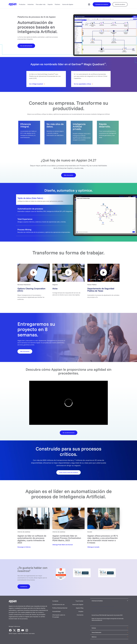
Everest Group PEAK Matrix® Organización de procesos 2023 (107, 615)
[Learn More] (69, 175)
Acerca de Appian (68, 4)
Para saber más (41, 4)
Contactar (55, 601)
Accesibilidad (56, 611)
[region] (68, 403)
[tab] (68, 200)
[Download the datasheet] (69, 433)
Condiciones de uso (58, 604)
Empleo (81, 611)
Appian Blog (80, 608)
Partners (57, 4)
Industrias (31, 4)
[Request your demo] (69, 472)
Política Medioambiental (60, 608)
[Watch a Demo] (26, 46)
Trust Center (79, 601)
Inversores (80, 615)
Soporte (50, 4)
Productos (22, 4)
